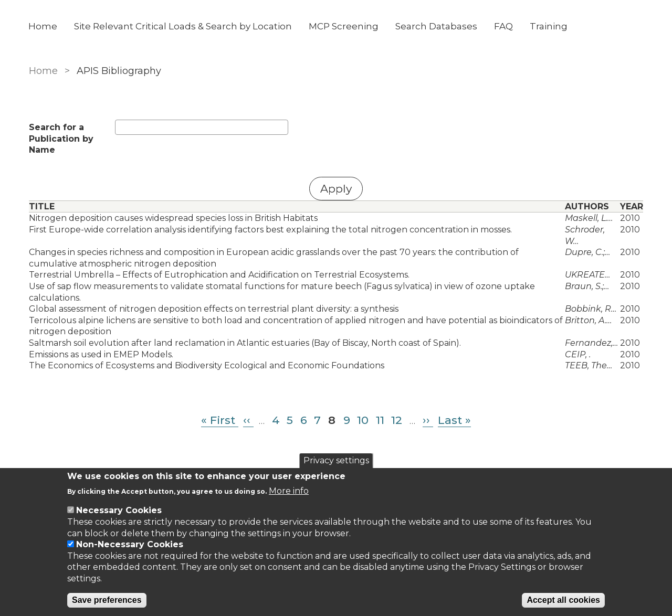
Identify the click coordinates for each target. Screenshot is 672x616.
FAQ (504, 26)
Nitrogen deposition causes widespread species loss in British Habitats (173, 218)
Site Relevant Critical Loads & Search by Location (183, 26)
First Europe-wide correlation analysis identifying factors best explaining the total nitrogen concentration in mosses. (270, 230)
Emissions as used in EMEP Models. (101, 354)
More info (289, 491)
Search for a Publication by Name (61, 139)
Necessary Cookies (119, 510)
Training (549, 26)
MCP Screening (344, 26)
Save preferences (107, 600)
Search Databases (437, 26)
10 (363, 420)
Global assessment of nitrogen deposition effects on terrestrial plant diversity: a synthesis (214, 309)
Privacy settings (336, 460)
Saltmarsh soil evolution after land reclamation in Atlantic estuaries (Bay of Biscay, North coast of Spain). (245, 343)
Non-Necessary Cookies (130, 544)
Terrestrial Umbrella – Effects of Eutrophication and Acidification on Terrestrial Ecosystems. (219, 275)
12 (397, 420)
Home (43, 26)
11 (380, 420)
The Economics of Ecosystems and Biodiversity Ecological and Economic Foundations (207, 365)
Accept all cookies (563, 600)
